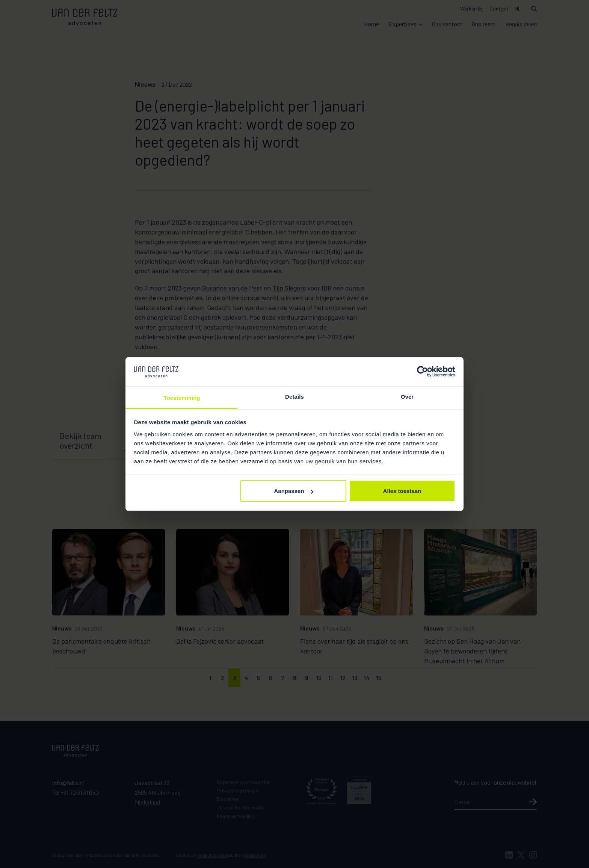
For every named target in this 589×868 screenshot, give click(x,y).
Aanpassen (294, 491)
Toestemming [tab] (182, 397)
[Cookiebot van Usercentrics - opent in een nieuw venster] (422, 372)
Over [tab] (407, 396)
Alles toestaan (402, 491)
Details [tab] (294, 396)
